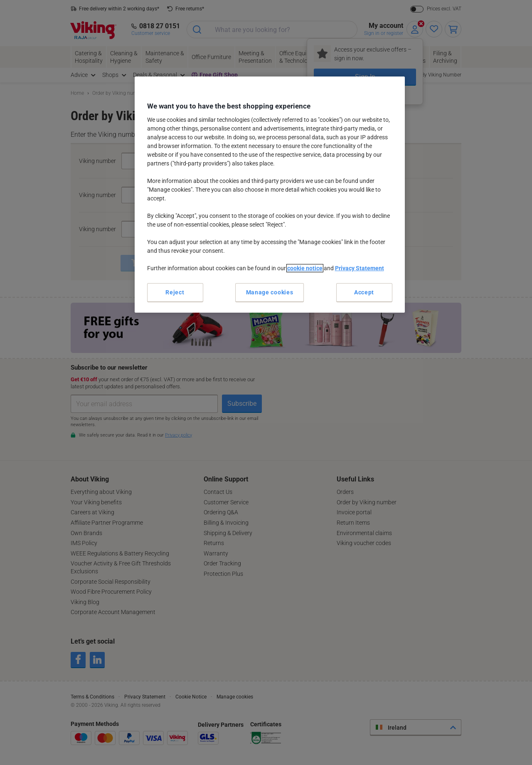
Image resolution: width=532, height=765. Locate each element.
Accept (364, 292)
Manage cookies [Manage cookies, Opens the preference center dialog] (270, 292)
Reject (175, 292)
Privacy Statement (360, 268)
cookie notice (305, 268)
